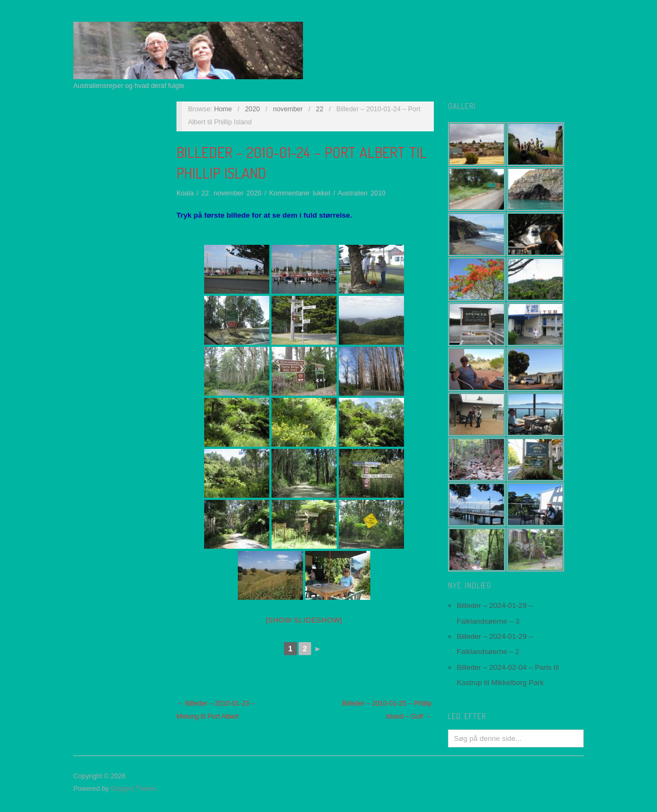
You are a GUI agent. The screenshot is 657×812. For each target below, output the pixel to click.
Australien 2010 (362, 193)
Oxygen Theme (134, 789)
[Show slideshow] (304, 620)
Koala (185, 193)
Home (223, 109)
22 (320, 109)
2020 (252, 109)
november (288, 109)
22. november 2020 (232, 193)
